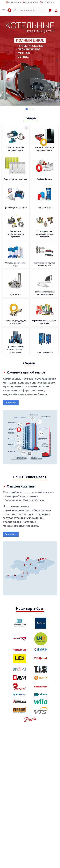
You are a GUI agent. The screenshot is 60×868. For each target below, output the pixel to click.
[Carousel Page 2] (30, 109)
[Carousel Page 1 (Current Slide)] (27, 109)
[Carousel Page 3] (33, 109)
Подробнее (11, 403)
